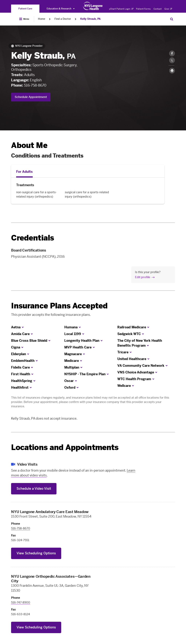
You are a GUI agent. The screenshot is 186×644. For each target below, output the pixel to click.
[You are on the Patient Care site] (25, 9)
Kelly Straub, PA (90, 19)
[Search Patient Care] (172, 19)
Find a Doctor (63, 19)
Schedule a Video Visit (34, 489)
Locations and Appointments (65, 447)
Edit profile (143, 277)
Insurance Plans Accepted (59, 306)
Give (168, 9)
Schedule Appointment (31, 97)
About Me (29, 145)
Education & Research (61, 9)
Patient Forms (143, 9)
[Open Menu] (24, 19)
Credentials (33, 238)
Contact (158, 9)
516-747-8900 (21, 602)
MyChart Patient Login (120, 9)
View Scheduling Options (36, 553)
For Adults (24, 172)
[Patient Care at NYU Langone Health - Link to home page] (93, 6)
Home (42, 19)
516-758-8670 (35, 85)
